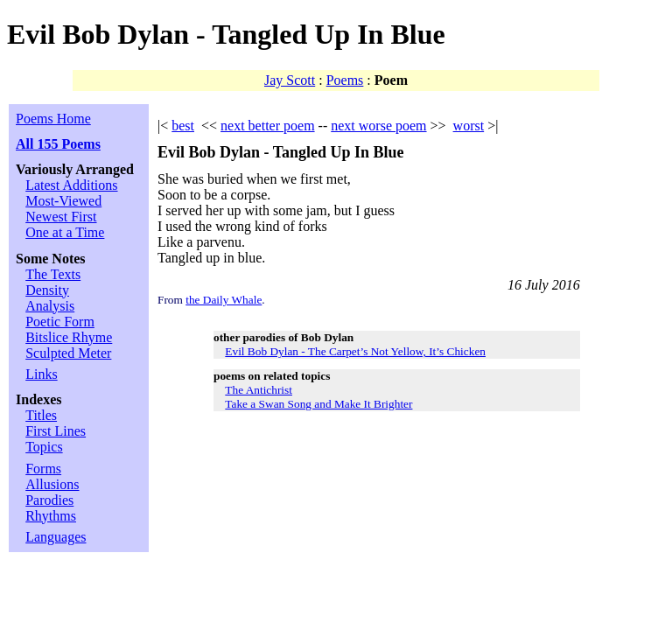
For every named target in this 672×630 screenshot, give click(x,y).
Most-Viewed (63, 201)
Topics (44, 447)
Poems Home (53, 119)
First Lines (56, 431)
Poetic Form (60, 322)
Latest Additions (71, 185)
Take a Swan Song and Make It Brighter (318, 404)
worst (469, 126)
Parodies (49, 500)
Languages (56, 537)
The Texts (53, 274)
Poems (345, 80)
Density (47, 290)
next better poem (268, 126)
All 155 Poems (58, 144)
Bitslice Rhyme (69, 337)
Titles (41, 415)
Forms (43, 469)
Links (41, 374)
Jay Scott (290, 80)
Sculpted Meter (68, 353)
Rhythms (51, 516)
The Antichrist (259, 390)
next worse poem (378, 126)
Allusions (52, 484)
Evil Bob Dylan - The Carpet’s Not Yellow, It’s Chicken (355, 351)
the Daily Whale (224, 300)
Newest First (61, 217)
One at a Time (65, 232)
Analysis (50, 306)
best (183, 126)
